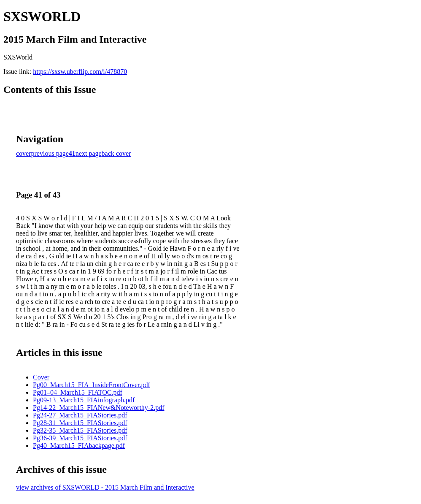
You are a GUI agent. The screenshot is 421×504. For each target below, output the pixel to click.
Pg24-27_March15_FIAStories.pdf (80, 415)
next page (89, 153)
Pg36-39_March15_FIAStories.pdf (80, 438)
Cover (41, 377)
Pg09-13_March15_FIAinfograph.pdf (84, 400)
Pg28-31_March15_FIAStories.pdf (80, 423)
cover (24, 153)
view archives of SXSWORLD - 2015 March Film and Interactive (105, 487)
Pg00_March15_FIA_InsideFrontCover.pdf (92, 385)
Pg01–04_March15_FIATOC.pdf (78, 392)
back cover (116, 153)
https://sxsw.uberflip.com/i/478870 (80, 72)
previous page (50, 153)
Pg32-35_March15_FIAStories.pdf (80, 430)
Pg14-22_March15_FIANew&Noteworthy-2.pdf (99, 408)
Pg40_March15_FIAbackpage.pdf (79, 446)
